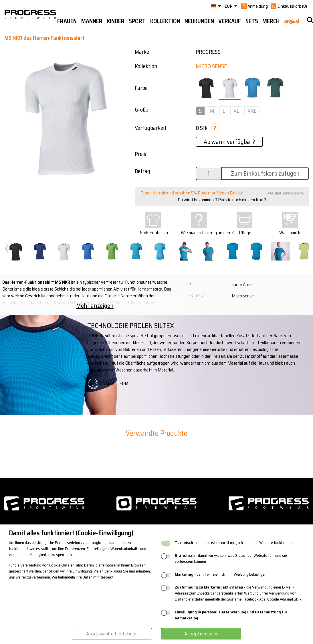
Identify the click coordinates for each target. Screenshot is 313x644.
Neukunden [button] (199, 21)
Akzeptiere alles (201, 634)
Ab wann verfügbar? (229, 142)
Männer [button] (92, 21)
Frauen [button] (67, 21)
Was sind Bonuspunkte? (286, 193)
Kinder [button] (116, 21)
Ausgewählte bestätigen (112, 634)
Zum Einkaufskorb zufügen (265, 173)
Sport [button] (137, 21)
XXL (252, 111)
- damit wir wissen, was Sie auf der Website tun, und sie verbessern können (231, 558)
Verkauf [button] (230, 21)
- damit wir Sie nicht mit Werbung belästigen (221, 574)
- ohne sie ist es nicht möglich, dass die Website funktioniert (234, 543)
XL (236, 111)
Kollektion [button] (165, 21)
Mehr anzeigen (95, 306)
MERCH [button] (271, 21)
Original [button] (291, 21)
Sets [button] (252, 21)
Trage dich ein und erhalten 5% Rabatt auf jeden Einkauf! (193, 193)
